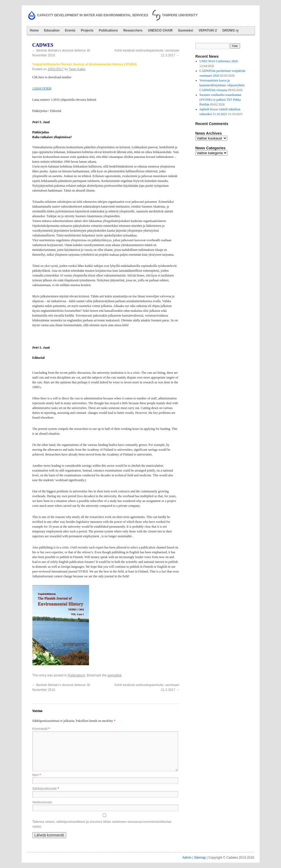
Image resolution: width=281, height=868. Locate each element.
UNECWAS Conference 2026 (219, 61)
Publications (108, 30)
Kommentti (41, 729)
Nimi (37, 775)
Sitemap (200, 858)
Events (70, 30)
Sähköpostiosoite (46, 789)
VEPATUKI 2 (208, 30)
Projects (87, 30)
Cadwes (43, 45)
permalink (114, 675)
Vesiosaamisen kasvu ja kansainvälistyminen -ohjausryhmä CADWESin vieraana (222, 85)
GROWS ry (230, 30)
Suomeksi (186, 30)
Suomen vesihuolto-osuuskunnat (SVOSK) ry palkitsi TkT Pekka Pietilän (220, 100)
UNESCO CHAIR (160, 30)
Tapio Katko (77, 69)
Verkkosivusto (42, 802)
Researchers (133, 30)
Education (52, 30)
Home (34, 30)
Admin (187, 858)
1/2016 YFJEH (42, 88)
